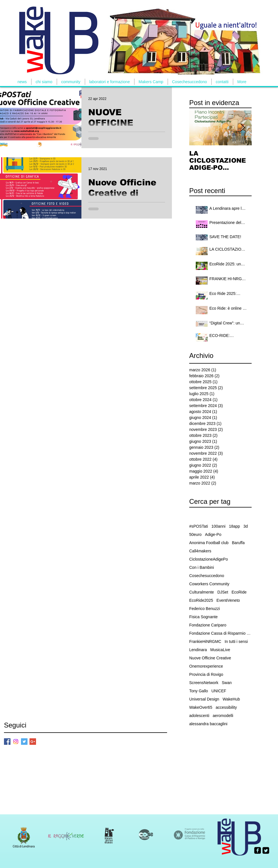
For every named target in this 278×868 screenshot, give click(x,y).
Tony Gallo (199, 691)
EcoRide (239, 592)
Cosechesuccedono (207, 576)
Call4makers (200, 551)
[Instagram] (16, 742)
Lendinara (198, 650)
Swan (227, 683)
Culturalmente (202, 592)
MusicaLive (220, 650)
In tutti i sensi (236, 641)
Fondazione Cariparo (208, 625)
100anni (218, 526)
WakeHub (231, 699)
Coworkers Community (209, 584)
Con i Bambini (202, 567)
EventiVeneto (228, 600)
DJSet (223, 592)
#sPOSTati (199, 526)
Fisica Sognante (203, 617)
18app (234, 526)
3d (246, 526)
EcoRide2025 (201, 600)
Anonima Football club (209, 543)
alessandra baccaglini (208, 724)
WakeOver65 (201, 707)
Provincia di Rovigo (206, 674)
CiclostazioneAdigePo (208, 559)
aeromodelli (223, 716)
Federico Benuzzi (205, 609)
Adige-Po (213, 534)
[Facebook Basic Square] (7, 742)
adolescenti (199, 716)
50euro (195, 534)
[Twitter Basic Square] (24, 742)
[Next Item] (243, 128)
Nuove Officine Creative (210, 658)
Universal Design (204, 699)
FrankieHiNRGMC (205, 641)
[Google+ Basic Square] (33, 742)
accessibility (226, 707)
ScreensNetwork (204, 683)
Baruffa (238, 543)
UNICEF (219, 691)
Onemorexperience (206, 666)
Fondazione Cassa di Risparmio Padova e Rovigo (220, 633)
